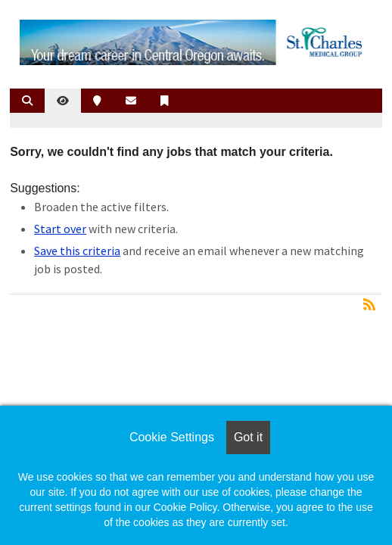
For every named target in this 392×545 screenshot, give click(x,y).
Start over (60, 229)
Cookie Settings (172, 437)
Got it (248, 437)
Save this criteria (77, 251)
